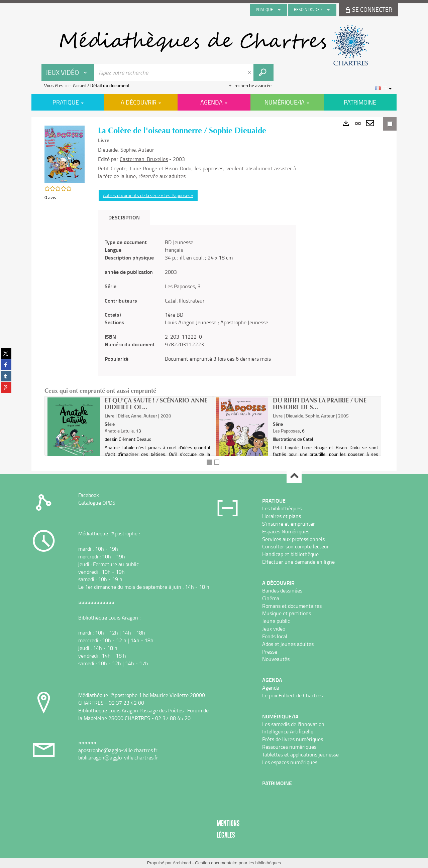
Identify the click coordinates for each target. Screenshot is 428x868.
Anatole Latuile (119, 431)
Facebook (89, 495)
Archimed (182, 863)
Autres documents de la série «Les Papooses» (148, 195)
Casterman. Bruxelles (144, 159)
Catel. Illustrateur (185, 301)
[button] (65, 153)
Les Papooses (180, 286)
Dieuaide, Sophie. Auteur (126, 150)
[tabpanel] (197, 300)
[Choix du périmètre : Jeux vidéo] (68, 72)
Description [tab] (124, 217)
